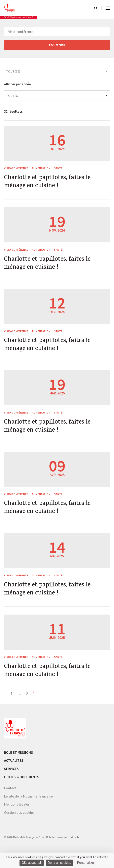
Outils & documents (22, 777)
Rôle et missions (18, 752)
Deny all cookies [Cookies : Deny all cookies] (59, 863)
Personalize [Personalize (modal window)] (85, 863)
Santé (58, 168)
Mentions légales (17, 804)
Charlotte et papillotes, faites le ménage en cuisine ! (47, 182)
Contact (10, 788)
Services (11, 769)
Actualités (14, 760)
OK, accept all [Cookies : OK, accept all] (32, 863)
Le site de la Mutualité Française (28, 796)
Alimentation (41, 168)
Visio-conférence (16, 168)
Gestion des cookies (19, 812)
